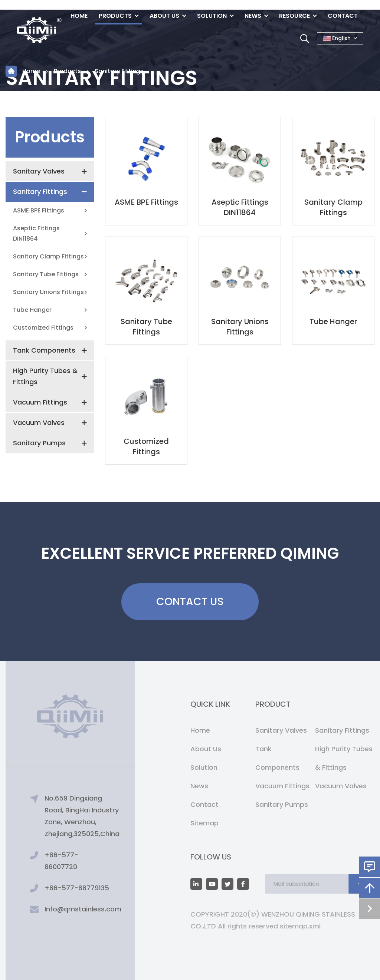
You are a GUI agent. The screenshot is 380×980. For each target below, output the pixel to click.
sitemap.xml (300, 926)
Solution (212, 16)
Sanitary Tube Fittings (46, 274)
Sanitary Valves (39, 171)
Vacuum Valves (39, 423)
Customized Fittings (43, 328)
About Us (164, 16)
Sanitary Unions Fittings (48, 292)
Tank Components (44, 350)
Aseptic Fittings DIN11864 (36, 233)
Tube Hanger (32, 310)
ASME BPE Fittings (39, 210)
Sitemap (204, 823)
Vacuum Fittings (40, 402)
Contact (343, 16)
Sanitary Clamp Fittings (48, 256)
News (253, 16)
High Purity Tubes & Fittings (45, 376)
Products (115, 16)
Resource (294, 16)
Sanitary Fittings (119, 71)
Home (79, 16)
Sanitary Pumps (39, 443)
